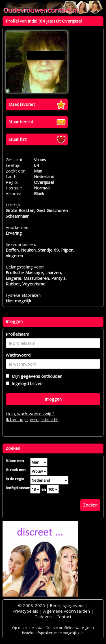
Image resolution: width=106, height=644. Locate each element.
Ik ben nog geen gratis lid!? (32, 419)
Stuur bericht (21, 122)
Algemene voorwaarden (67, 611)
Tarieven (43, 617)
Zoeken (90, 505)
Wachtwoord (18, 355)
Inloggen (53, 399)
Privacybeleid (25, 611)
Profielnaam (17, 334)
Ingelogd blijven (26, 383)
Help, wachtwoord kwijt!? (30, 414)
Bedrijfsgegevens (67, 605)
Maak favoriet (22, 104)
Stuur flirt (18, 139)
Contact (64, 617)
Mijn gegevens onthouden (36, 376)
